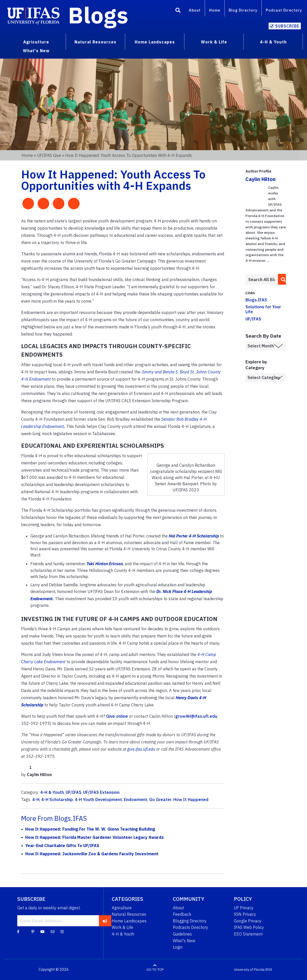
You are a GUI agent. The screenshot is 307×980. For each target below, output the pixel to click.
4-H (36, 799)
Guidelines (182, 934)
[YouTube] (42, 931)
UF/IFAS (74, 792)
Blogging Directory (190, 921)
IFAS (269, 970)
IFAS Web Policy (249, 927)
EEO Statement (248, 934)
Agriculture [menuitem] (36, 42)
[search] (282, 279)
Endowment (136, 799)
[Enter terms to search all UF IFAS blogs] (262, 280)
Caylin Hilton (261, 179)
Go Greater (160, 799)
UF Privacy (244, 908)
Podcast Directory (284, 10)
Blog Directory (243, 10)
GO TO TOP (155, 970)
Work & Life (122, 927)
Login (178, 947)
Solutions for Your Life (263, 309)
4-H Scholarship (57, 799)
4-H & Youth (52, 792)
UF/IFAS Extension (101, 792)
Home (215, 10)
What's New (184, 941)
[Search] (178, 11)
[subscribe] (105, 921)
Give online (117, 716)
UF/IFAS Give (49, 155)
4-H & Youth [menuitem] (273, 42)
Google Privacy (248, 921)
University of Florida (249, 970)
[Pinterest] (33, 931)
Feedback (182, 914)
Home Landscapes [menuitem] (155, 42)
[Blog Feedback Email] (53, 931)
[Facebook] (18, 931)
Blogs (98, 15)
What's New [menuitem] (36, 51)
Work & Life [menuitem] (214, 42)
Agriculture (122, 908)
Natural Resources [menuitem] (95, 42)
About (195, 10)
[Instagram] (62, 931)
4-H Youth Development (98, 799)
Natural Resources (129, 914)
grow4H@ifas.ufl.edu (196, 716)
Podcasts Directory (190, 927)
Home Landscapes (129, 921)
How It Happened (191, 799)
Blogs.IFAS (256, 300)
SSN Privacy (245, 914)
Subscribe (287, 26)
